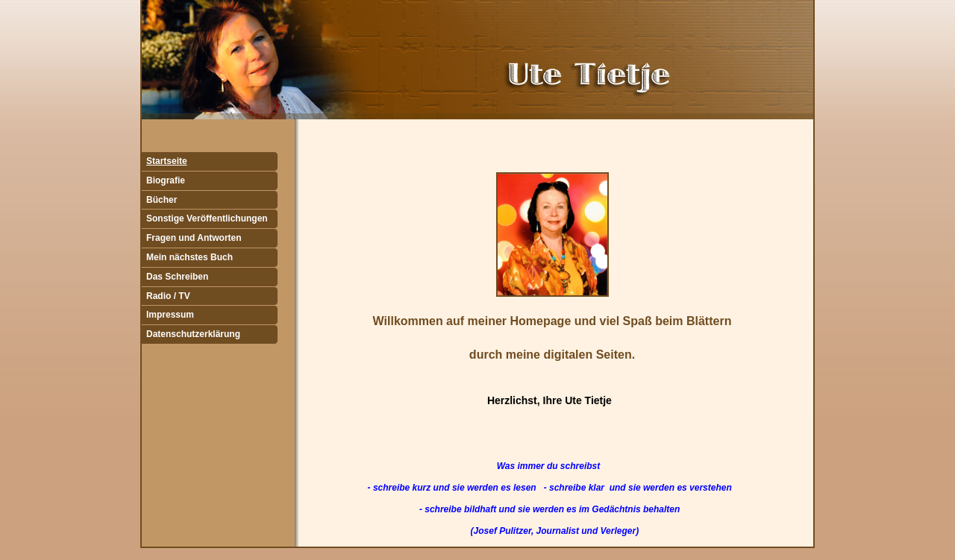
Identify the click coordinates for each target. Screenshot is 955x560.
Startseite (167, 161)
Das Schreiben (177, 277)
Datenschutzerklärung (193, 334)
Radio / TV (168, 296)
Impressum (170, 315)
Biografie (166, 180)
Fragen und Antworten (194, 238)
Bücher (162, 200)
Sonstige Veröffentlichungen (207, 218)
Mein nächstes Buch (190, 257)
